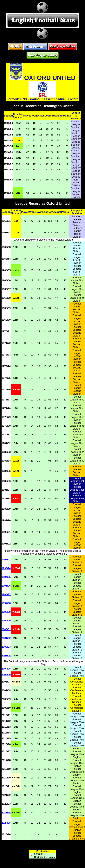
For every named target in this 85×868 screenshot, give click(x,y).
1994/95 (6, 577)
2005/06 (6, 674)
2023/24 (6, 812)
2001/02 (6, 638)
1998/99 (6, 612)
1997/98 (6, 603)
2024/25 (6, 823)
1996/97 (6, 594)
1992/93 (6, 560)
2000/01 (6, 629)
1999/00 (6, 621)
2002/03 (6, 647)
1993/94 (6, 568)
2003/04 (6, 655)
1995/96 (6, 586)
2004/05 (6, 669)
